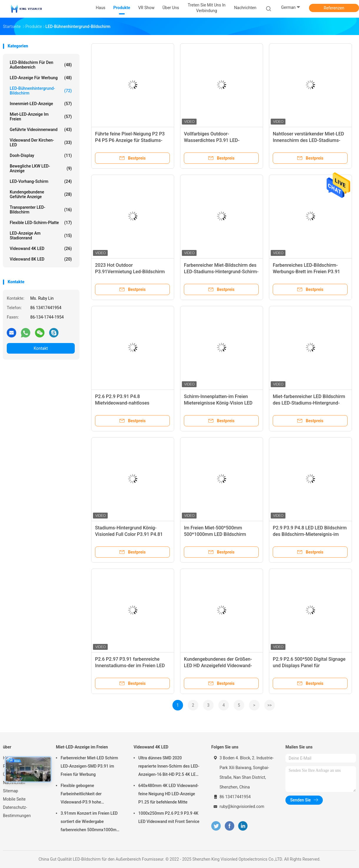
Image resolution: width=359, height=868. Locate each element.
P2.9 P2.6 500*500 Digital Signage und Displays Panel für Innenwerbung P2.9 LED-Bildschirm (310, 666)
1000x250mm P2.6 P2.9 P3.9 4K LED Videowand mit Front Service (169, 817)
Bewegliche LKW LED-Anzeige (41, 168)
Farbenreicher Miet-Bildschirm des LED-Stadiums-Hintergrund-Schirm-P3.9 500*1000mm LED (221, 272)
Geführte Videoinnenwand (41, 130)
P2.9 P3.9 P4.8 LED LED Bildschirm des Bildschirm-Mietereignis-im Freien (310, 534)
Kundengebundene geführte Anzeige (41, 194)
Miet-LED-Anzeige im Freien (41, 117)
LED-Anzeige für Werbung (41, 78)
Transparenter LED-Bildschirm (41, 210)
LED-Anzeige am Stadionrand (41, 236)
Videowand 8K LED (41, 259)
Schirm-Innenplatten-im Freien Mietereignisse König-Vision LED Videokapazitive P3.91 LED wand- (219, 403)
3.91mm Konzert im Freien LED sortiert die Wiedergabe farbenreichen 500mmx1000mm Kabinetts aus (90, 822)
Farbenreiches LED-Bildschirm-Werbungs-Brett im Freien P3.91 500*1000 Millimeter (306, 272)
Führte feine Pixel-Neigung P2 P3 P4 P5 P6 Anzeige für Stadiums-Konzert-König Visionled (130, 140)
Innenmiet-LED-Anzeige (41, 104)
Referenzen (334, 8)
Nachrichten (14, 783)
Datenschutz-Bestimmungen (17, 811)
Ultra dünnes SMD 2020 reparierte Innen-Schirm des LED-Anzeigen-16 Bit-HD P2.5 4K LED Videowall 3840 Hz (169, 767)
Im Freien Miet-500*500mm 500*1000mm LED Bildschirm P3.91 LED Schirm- (215, 534)
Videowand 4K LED (41, 249)
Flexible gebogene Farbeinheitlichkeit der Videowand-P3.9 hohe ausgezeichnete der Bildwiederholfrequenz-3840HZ (89, 795)
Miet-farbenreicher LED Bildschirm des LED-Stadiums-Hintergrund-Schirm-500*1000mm (309, 403)
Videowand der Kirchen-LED (41, 143)
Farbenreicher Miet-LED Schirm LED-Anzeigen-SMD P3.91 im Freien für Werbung (89, 766)
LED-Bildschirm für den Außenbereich (41, 65)
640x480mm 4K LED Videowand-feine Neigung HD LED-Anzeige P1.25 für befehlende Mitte (168, 794)
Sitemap (10, 791)
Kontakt (41, 348)
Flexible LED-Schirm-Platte (41, 223)
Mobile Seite (14, 799)
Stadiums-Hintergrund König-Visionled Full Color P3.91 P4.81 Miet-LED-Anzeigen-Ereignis (129, 534)
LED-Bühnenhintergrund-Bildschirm (41, 91)
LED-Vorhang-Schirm (41, 181)
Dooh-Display (41, 155)
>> (270, 705)
